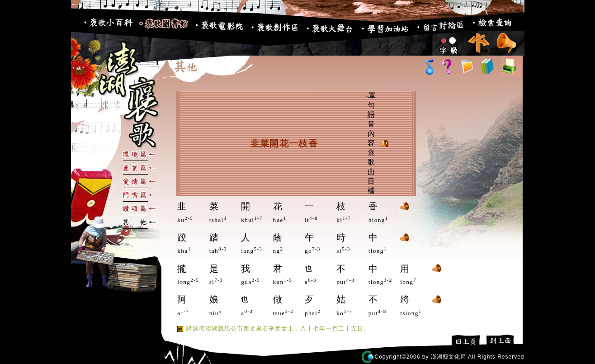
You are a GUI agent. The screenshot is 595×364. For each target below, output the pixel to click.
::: (76, 27)
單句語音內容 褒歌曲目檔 (371, 143)
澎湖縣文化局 (449, 357)
